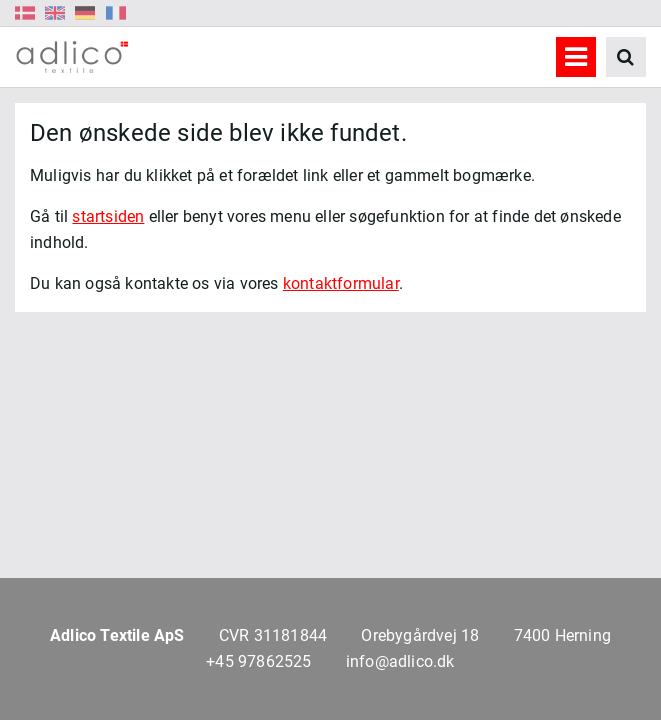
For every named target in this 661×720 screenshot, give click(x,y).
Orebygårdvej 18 (420, 635)
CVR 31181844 (273, 635)
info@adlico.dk (400, 661)
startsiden (108, 216)
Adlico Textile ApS (117, 635)
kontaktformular (341, 283)
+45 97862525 (258, 661)
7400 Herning (562, 635)
